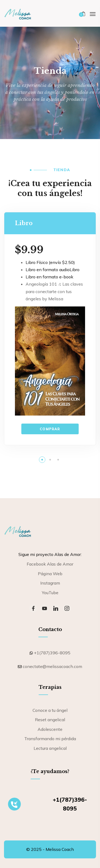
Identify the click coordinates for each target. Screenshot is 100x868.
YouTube (50, 593)
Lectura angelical (50, 748)
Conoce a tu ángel (50, 710)
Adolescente (50, 729)
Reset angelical (50, 720)
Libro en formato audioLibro (53, 270)
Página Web (50, 574)
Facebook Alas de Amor (50, 564)
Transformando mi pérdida (50, 739)
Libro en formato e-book (49, 277)
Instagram (50, 583)
